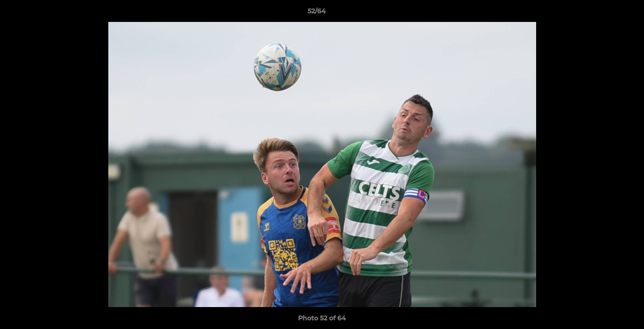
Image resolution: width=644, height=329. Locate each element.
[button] (606, 13)
